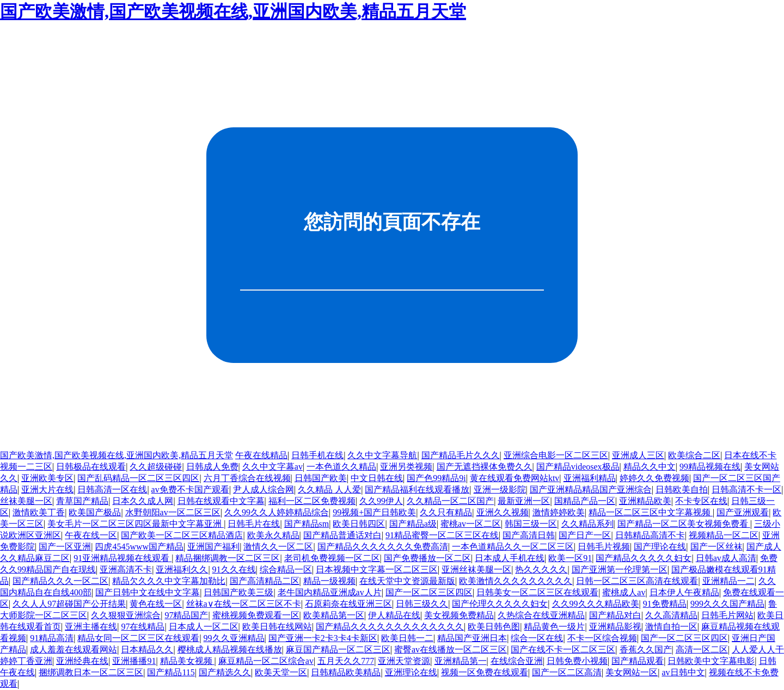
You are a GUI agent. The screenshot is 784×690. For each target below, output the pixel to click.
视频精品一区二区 (724, 535)
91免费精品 (665, 604)
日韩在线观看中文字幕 (221, 501)
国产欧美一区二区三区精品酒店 (182, 535)
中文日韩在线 (377, 478)
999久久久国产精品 (727, 604)
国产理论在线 (660, 547)
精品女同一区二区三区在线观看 (138, 638)
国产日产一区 (585, 535)
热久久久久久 (541, 569)
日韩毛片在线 (254, 524)
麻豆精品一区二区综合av (266, 661)
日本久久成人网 (143, 501)
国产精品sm (307, 524)
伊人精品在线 (394, 615)
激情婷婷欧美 (559, 512)
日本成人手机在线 (510, 558)
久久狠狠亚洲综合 (126, 615)
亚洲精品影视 (615, 627)
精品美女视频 (187, 661)
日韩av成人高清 (726, 558)
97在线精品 (143, 627)
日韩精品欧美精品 (346, 672)
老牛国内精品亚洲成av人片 (330, 592)
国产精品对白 (615, 615)
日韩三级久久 (422, 604)
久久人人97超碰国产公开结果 (69, 604)
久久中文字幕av (272, 467)
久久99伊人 (381, 501)
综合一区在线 (537, 638)
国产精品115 (171, 672)
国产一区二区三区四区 (429, 592)
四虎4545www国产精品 (139, 547)
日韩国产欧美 (321, 478)
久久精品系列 (587, 524)
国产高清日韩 (529, 535)
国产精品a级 (413, 524)
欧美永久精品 (273, 535)
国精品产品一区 (585, 501)
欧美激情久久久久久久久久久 (516, 581)
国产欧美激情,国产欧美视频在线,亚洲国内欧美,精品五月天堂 (233, 11)
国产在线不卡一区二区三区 (563, 649)
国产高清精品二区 (265, 581)
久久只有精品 (446, 512)
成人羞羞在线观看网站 (73, 649)
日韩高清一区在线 (112, 489)
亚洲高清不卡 (126, 569)
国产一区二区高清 (567, 672)
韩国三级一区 (531, 524)
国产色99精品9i (436, 478)
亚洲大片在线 (47, 489)
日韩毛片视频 (604, 547)
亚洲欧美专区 (47, 478)
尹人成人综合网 (264, 489)
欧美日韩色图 (494, 627)
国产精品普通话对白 (342, 535)
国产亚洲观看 (743, 512)
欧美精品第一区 (334, 615)
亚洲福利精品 (590, 478)
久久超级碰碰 (156, 467)
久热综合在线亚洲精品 (541, 615)
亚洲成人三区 (638, 455)
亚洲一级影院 (500, 489)
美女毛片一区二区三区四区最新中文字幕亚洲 (136, 524)
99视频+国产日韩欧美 (374, 512)
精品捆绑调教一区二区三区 (228, 558)
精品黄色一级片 (554, 627)
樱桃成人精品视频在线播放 (230, 649)
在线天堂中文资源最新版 (407, 581)
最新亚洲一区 (524, 501)
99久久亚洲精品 (234, 638)
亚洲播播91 (134, 661)
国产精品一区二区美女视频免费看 (684, 524)
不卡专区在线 (701, 501)
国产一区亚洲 (65, 547)
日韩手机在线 (317, 455)
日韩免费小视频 (577, 661)
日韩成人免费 (212, 467)
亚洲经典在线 (82, 661)
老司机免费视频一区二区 (332, 558)
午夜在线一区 (91, 535)
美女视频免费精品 (459, 615)
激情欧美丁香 (39, 512)
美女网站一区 (632, 672)
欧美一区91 (570, 558)
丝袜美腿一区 (26, 501)
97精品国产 (186, 615)
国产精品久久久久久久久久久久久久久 (390, 627)
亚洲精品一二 (728, 581)
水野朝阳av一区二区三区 (173, 512)
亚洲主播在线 (91, 627)
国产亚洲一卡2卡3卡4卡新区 (323, 638)
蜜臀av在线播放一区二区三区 (451, 649)
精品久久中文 (650, 467)
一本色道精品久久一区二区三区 (513, 547)
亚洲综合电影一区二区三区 (556, 455)
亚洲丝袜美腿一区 (476, 569)
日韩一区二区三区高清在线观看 (637, 581)
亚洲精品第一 (461, 661)
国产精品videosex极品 (578, 467)
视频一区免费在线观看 (485, 672)
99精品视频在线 (710, 467)
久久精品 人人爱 (329, 489)
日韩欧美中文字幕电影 (711, 661)
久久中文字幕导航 (382, 455)
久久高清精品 (671, 615)
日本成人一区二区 (204, 627)
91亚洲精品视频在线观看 (122, 558)
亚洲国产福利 (213, 547)
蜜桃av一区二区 (471, 524)
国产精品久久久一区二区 (60, 581)
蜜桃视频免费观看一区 (256, 615)
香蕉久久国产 (646, 649)
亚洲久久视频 (503, 512)
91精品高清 (52, 638)
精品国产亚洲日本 (472, 638)
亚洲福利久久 (182, 569)
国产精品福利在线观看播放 (417, 489)
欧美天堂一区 (281, 672)
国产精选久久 (225, 672)
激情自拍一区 (671, 627)
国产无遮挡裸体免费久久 (485, 467)
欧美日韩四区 (359, 524)
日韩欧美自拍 (682, 489)
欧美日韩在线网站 (277, 627)
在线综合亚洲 (517, 661)
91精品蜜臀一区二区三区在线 (442, 535)
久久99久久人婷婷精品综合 (277, 512)
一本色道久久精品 (341, 467)
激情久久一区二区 (278, 547)
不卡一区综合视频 (602, 638)
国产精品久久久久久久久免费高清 (383, 547)
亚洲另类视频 (406, 467)
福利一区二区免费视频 (312, 501)
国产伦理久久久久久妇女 (500, 604)
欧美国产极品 (95, 512)
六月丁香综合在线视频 (247, 478)
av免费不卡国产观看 (190, 489)
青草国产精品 (82, 501)
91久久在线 (234, 569)
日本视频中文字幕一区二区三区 (377, 569)
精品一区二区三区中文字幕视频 (651, 512)
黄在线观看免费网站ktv (514, 478)
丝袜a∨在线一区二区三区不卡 (244, 604)
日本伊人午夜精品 (684, 592)
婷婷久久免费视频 (654, 478)
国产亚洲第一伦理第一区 (620, 569)
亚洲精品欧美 (645, 501)
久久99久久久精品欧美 (596, 604)
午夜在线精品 (261, 455)
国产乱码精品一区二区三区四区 (138, 478)
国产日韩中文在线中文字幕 (148, 592)
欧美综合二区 (694, 455)
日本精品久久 (147, 649)
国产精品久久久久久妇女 (644, 558)
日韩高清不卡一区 (746, 489)
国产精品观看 (638, 661)
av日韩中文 (683, 672)
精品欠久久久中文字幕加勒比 (169, 581)
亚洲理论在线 (411, 672)
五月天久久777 (346, 661)
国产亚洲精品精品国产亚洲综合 (591, 489)
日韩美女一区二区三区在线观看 (537, 592)
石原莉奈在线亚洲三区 (348, 604)
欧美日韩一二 (407, 638)
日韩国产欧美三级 (238, 592)
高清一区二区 (702, 649)
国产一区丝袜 (716, 547)
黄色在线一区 (156, 604)
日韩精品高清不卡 (650, 535)
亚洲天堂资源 (404, 661)
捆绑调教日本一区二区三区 (91, 672)
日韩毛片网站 (727, 615)
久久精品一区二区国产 (450, 501)
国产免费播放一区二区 (427, 558)
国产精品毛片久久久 (461, 455)
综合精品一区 (286, 569)
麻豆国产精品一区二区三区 (338, 649)
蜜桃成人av (624, 592)
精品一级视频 (329, 581)
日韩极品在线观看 (91, 467)
